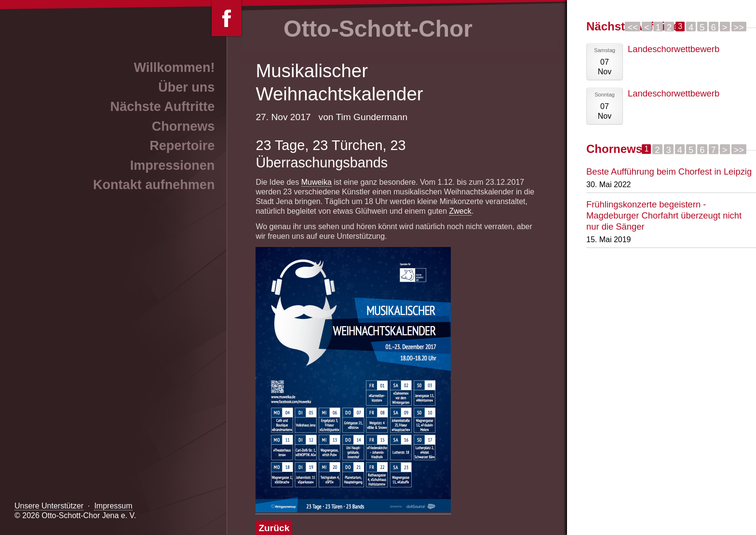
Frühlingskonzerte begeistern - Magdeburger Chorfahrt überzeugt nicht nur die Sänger (664, 215)
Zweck (460, 211)
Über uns (186, 87)
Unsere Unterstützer (49, 506)
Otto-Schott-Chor (378, 29)
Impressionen (173, 165)
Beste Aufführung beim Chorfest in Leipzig (669, 171)
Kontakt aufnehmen (154, 185)
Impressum (113, 506)
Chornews (183, 126)
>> (739, 27)
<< (632, 27)
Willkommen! (174, 68)
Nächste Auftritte (163, 107)
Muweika (317, 182)
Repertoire (182, 146)
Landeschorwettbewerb (674, 49)
